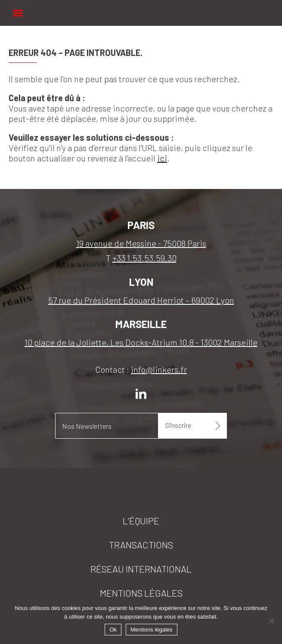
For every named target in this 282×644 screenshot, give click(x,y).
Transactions (141, 545)
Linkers (141, 8)
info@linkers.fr (159, 369)
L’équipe (141, 520)
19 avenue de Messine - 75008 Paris (141, 243)
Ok (113, 630)
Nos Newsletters (87, 426)
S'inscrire (178, 425)
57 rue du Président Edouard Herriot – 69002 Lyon (141, 300)
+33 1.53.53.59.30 (144, 258)
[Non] (271, 621)
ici (162, 158)
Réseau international (141, 569)
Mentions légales (141, 593)
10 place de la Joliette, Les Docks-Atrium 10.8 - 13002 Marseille (141, 342)
